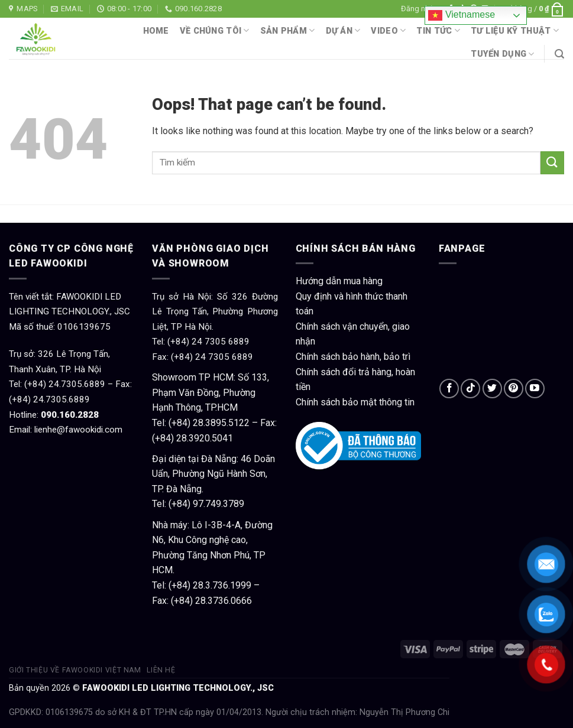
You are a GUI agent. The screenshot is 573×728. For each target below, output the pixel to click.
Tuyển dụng (502, 54)
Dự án (343, 30)
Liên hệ (161, 670)
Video (388, 30)
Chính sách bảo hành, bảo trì (353, 357)
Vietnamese (462, 15)
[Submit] (552, 163)
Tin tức (438, 30)
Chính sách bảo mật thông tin (355, 402)
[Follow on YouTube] (535, 389)
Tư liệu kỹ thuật (515, 30)
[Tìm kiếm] (559, 54)
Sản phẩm (288, 30)
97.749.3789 (218, 504)
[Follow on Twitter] (492, 389)
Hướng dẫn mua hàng (339, 281)
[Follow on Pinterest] (514, 389)
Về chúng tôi (215, 30)
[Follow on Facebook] (449, 389)
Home (156, 31)
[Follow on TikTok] (470, 389)
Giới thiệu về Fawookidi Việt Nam (75, 670)
